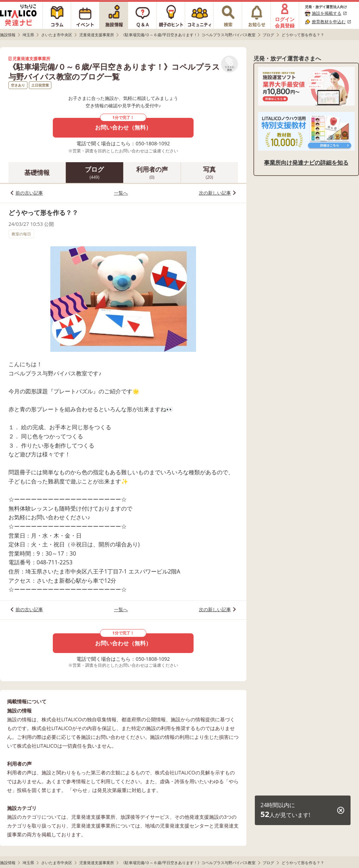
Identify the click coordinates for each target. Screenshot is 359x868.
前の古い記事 (29, 193)
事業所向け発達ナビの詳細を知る (306, 163)
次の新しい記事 (215, 193)
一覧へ (121, 193)
